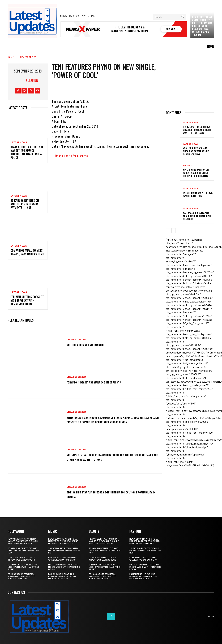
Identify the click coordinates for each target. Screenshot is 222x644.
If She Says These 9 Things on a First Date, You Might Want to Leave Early (197, 130)
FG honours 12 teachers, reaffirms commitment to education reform (21, 576)
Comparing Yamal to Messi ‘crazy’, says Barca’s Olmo (27, 252)
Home (11, 57)
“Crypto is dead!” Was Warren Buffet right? (101, 382)
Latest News (19, 142)
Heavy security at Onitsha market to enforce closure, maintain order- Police (27, 152)
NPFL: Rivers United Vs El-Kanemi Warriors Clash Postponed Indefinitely (197, 173)
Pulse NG (32, 80)
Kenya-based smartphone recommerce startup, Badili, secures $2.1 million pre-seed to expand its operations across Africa (109, 419)
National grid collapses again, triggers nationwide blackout (198, 216)
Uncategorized (28, 57)
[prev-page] (168, 231)
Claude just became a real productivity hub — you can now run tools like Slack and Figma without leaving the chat (202, 26)
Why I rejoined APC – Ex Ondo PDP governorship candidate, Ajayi (196, 151)
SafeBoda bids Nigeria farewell (91, 345)
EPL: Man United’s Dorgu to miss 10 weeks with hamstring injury (27, 300)
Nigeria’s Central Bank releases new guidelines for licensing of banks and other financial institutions (107, 457)
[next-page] (174, 231)
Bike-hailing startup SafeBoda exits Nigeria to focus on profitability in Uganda (110, 494)
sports (187, 166)
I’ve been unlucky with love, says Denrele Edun (198, 194)
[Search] (183, 17)
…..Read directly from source (70, 156)
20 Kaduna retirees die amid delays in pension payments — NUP (25, 204)
